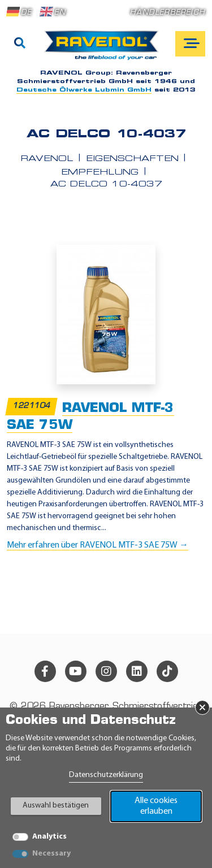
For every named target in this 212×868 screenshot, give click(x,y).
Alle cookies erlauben (156, 806)
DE (19, 12)
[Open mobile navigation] (190, 44)
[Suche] (20, 44)
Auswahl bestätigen (56, 806)
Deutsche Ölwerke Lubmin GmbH (84, 90)
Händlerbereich (168, 13)
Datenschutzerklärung (106, 775)
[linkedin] (137, 671)
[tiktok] (167, 671)
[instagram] (106, 671)
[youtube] (76, 671)
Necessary (51, 854)
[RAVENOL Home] (104, 50)
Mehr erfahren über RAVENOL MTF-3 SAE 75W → (98, 545)
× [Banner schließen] (202, 708)
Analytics (49, 837)
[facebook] (45, 671)
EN (53, 12)
